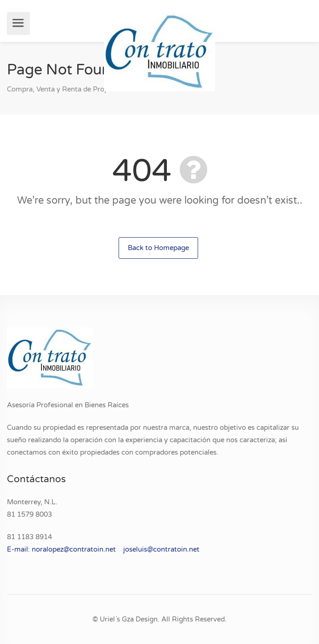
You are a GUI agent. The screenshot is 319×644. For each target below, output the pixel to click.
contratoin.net (176, 549)
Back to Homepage (158, 248)
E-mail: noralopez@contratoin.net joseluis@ (80, 549)
